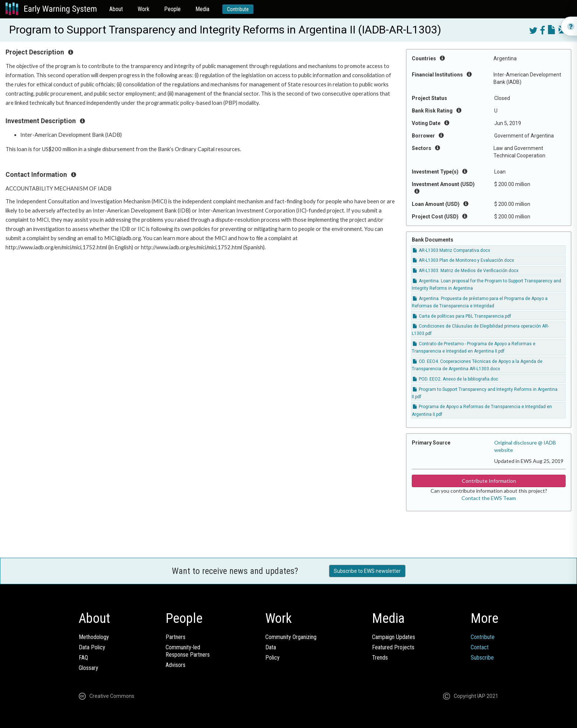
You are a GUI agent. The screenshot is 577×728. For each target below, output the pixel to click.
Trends (380, 658)
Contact (480, 647)
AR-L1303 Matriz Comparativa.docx (452, 250)
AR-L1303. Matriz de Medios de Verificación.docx (466, 271)
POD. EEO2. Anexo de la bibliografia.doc (456, 379)
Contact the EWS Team (489, 498)
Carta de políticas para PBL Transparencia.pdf (462, 316)
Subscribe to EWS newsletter (367, 571)
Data (271, 647)
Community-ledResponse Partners (188, 651)
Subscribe (482, 658)
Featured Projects (393, 647)
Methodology (94, 637)
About (116, 9)
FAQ (83, 658)
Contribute (238, 9)
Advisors (176, 665)
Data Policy (92, 647)
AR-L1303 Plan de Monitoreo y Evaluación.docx (463, 260)
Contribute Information (489, 481)
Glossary (89, 668)
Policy (272, 658)
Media (202, 9)
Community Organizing (291, 637)
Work (144, 9)
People (172, 9)
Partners (176, 637)
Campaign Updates (394, 637)
